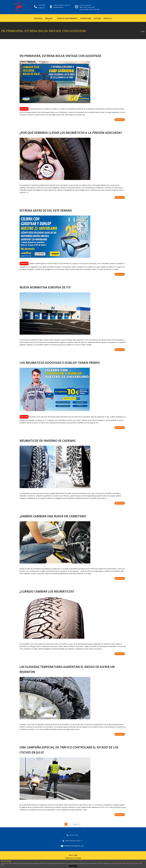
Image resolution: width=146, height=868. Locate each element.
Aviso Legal (73, 855)
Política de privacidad (73, 858)
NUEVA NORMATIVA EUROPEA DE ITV (45, 287)
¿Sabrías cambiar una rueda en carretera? (53, 516)
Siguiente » (77, 824)
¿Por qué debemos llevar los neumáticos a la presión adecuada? (71, 133)
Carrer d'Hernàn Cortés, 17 (72, 841)
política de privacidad (132, 863)
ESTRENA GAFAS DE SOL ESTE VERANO (46, 210)
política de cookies (121, 863)
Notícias (97, 18)
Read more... (120, 120)
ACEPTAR (73, 866)
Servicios (49, 18)
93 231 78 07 (72, 835)
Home (143, 32)
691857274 (42, 8)
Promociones (86, 18)
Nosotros (38, 18)
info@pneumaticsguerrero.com (72, 846)
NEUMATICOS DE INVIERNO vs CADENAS (48, 441)
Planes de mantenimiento (67, 18)
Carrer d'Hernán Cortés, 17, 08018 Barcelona (62, 6)
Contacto (108, 18)
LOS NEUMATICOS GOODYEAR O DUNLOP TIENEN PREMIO (60, 363)
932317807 (42, 5)
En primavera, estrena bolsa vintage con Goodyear (60, 56)
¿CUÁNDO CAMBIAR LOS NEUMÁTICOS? (47, 591)
